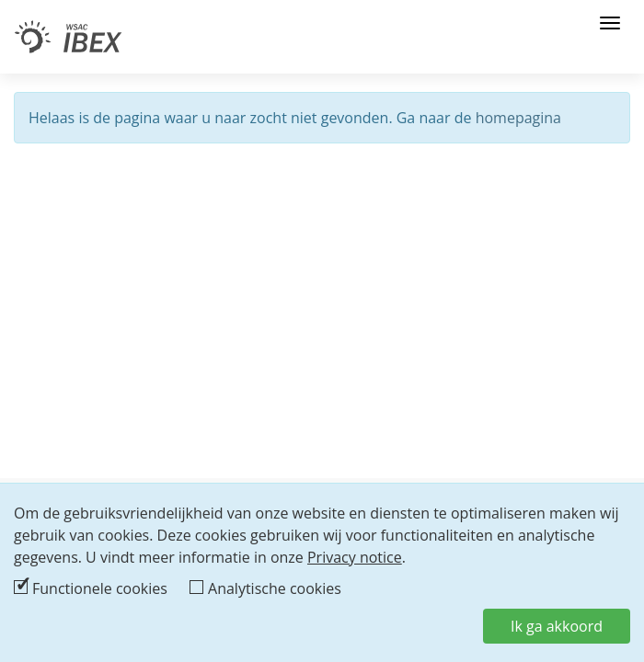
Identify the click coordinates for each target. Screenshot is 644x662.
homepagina (518, 118)
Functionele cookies (100, 588)
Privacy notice (355, 557)
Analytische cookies (275, 588)
